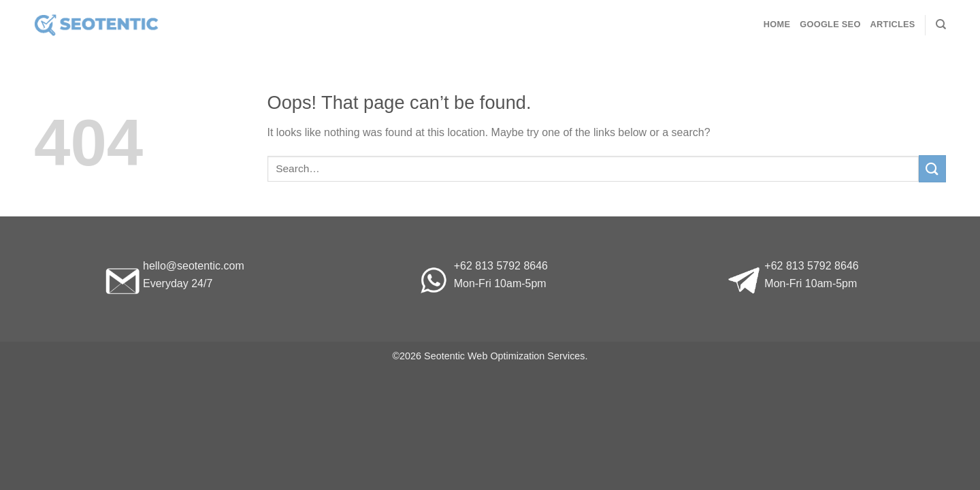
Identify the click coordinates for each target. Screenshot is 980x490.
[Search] (941, 24)
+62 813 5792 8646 (501, 266)
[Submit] (932, 168)
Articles (893, 24)
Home (777, 24)
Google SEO (830, 24)
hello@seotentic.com (194, 266)
